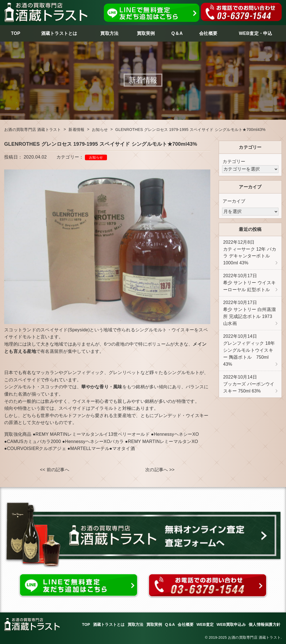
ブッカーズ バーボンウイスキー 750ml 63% (249, 387)
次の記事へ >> (160, 470)
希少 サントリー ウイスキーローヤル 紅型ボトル (249, 284)
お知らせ (96, 157)
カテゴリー (234, 161)
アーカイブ (234, 201)
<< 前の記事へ (55, 470)
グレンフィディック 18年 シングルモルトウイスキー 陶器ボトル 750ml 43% (249, 353)
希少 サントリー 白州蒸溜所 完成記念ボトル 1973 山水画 (249, 315)
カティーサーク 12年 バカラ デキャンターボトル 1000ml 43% (250, 253)
